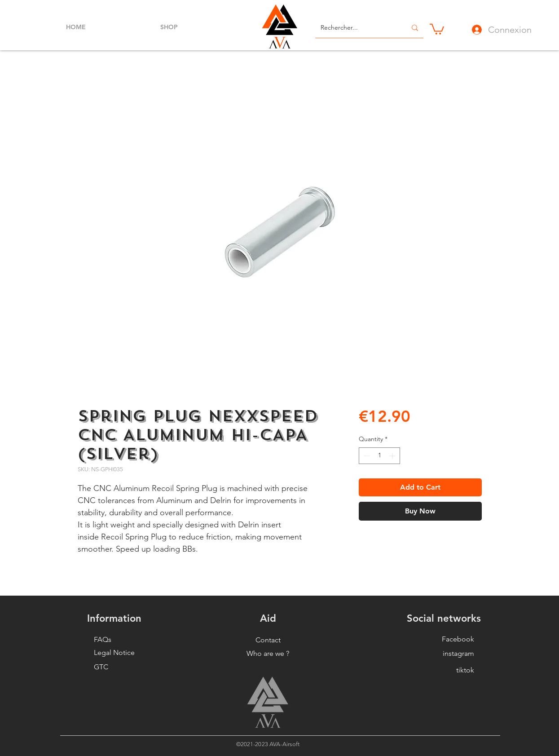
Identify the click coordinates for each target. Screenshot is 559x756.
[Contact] (268, 640)
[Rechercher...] (357, 28)
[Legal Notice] (119, 653)
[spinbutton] (379, 456)
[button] (437, 29)
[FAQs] (119, 640)
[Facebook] (449, 639)
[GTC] (119, 667)
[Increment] (393, 456)
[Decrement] (366, 456)
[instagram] (449, 654)
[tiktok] (449, 670)
